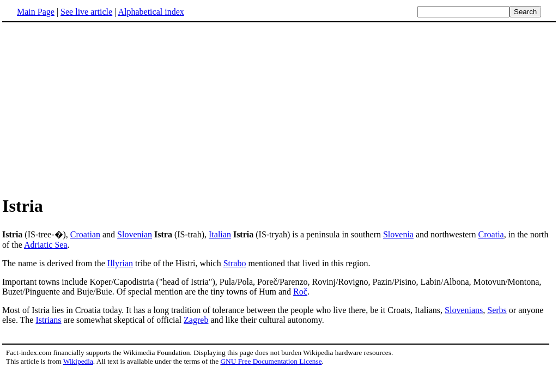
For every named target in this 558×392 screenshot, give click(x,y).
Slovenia (398, 234)
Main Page (36, 12)
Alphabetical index (151, 12)
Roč (300, 292)
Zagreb (196, 320)
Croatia (491, 234)
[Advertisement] (279, 108)
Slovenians (464, 310)
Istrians (48, 320)
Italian (220, 234)
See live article (86, 12)
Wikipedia (78, 361)
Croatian (85, 234)
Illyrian (120, 263)
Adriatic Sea (46, 245)
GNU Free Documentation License (271, 361)
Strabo (235, 263)
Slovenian (135, 234)
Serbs (497, 310)
